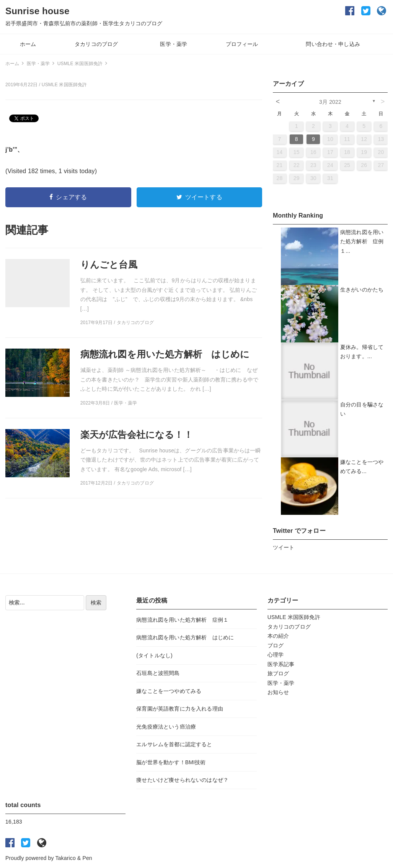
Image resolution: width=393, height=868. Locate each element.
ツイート (284, 547)
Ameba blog (382, 11)
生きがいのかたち (362, 290)
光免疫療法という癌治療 (166, 727)
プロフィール (242, 44)
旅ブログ (278, 673)
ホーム (28, 44)
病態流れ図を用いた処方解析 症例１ (182, 620)
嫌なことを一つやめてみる (169, 691)
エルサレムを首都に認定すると (174, 744)
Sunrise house (37, 11)
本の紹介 (278, 636)
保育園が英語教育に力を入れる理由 (180, 709)
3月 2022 (330, 102)
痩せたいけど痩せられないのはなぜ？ (182, 780)
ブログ (276, 645)
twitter (366, 11)
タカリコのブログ (96, 44)
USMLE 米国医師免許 (64, 85)
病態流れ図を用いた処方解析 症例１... (362, 242)
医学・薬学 (174, 44)
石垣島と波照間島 (158, 673)
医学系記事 (281, 664)
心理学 (276, 655)
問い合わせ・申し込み (333, 44)
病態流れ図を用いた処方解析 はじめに (185, 637)
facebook (350, 11)
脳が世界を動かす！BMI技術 (171, 762)
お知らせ (278, 692)
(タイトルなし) (154, 655)
